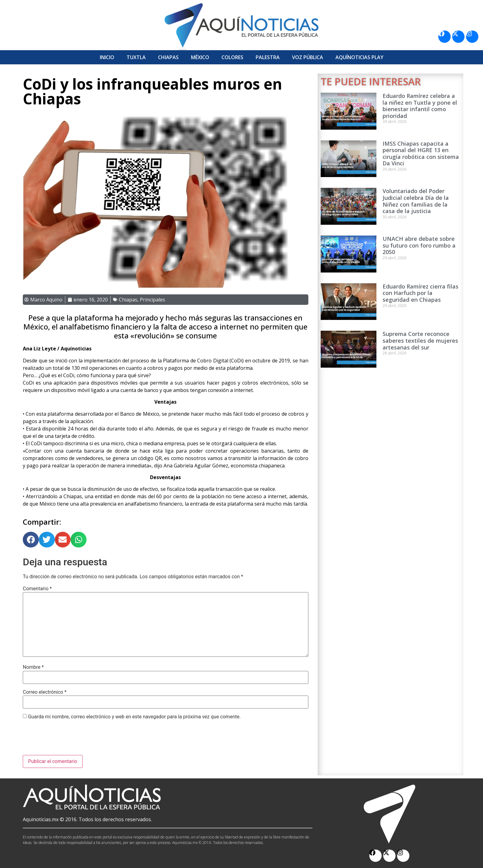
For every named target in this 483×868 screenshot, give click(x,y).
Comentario (37, 589)
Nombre (33, 667)
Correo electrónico (45, 692)
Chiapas (168, 57)
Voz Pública (308, 57)
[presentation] (70, 740)
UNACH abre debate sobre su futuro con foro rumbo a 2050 (419, 245)
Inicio (107, 57)
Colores (232, 57)
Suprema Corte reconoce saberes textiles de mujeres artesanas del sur (420, 340)
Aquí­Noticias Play (359, 57)
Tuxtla (136, 57)
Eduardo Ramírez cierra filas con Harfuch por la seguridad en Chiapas (420, 293)
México (200, 57)
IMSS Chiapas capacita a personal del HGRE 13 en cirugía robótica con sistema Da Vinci (421, 153)
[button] (31, 540)
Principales (152, 300)
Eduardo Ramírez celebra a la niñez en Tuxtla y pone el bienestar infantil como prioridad (420, 106)
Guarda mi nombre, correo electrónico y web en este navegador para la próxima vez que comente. (134, 717)
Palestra (268, 57)
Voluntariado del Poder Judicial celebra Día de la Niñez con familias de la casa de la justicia (416, 201)
